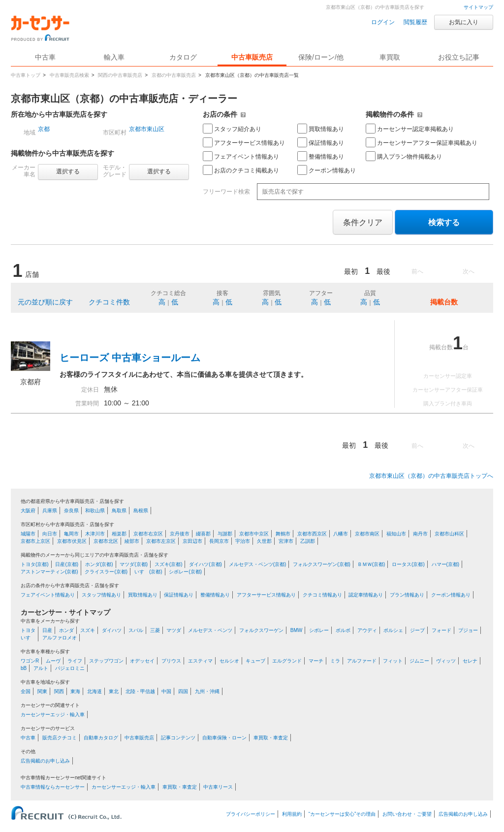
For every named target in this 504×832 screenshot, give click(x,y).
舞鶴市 (283, 534)
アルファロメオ (60, 638)
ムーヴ (53, 661)
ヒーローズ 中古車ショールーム (130, 358)
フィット (393, 661)
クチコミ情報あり (322, 595)
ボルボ (343, 630)
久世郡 (264, 541)
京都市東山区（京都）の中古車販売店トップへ (431, 476)
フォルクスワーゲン (261, 630)
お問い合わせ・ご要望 (407, 814)
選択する (68, 171)
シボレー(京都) (185, 572)
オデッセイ (142, 661)
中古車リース (218, 787)
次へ (469, 271)
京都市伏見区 (72, 541)
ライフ (75, 661)
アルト (41, 668)
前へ (417, 271)
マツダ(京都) (134, 564)
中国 (166, 691)
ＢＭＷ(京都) (371, 564)
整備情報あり (321, 156)
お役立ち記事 (459, 57)
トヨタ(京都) (35, 564)
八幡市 (341, 534)
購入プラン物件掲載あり (404, 156)
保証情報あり (321, 142)
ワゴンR (30, 661)
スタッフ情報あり (101, 595)
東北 (114, 691)
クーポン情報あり (327, 170)
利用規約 (292, 814)
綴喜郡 (203, 534)
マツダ (174, 630)
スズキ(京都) (169, 564)
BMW (296, 630)
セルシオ (229, 661)
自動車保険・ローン (224, 738)
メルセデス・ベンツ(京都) (258, 564)
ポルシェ (393, 630)
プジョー (468, 630)
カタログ (183, 57)
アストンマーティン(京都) (49, 572)
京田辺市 (192, 541)
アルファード (362, 661)
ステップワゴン (106, 661)
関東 (42, 691)
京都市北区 (106, 541)
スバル (136, 630)
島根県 (141, 511)
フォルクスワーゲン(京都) (322, 564)
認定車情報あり (366, 595)
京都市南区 (367, 534)
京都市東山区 (147, 129)
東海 (75, 691)
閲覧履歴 (415, 22)
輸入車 (114, 57)
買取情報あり (321, 129)
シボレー (319, 630)
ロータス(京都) (408, 564)
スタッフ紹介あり (232, 129)
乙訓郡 (308, 541)
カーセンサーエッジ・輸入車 (53, 715)
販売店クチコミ (60, 738)
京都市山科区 (449, 534)
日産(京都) (67, 564)
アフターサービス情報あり (244, 142)
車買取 (390, 57)
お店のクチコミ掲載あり (241, 170)
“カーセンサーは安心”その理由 (342, 814)
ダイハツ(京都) (205, 564)
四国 (183, 691)
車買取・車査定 (271, 738)
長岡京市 (219, 541)
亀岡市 (71, 534)
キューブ (255, 661)
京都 (44, 129)
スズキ (88, 630)
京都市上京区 (35, 541)
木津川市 (95, 534)
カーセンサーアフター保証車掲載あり (422, 142)
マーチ (316, 661)
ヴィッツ (446, 661)
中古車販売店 (252, 57)
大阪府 (28, 511)
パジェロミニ (70, 668)
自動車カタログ (101, 738)
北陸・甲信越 (140, 691)
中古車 (28, 738)
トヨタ (28, 630)
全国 (26, 691)
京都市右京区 (148, 534)
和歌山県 (95, 511)
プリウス (171, 661)
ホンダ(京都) (99, 564)
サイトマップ (478, 7)
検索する (444, 222)
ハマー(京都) (446, 564)
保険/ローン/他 (321, 57)
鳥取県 (119, 511)
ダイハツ (112, 630)
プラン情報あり (407, 595)
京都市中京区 (254, 534)
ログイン (383, 22)
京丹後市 (180, 534)
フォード (441, 630)
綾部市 (132, 541)
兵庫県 (50, 511)
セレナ (470, 661)
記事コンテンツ (178, 738)
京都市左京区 (161, 541)
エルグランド (287, 661)
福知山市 (396, 534)
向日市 (50, 534)
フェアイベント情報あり (241, 156)
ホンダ (66, 630)
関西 (59, 691)
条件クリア (363, 222)
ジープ (417, 630)
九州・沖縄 (207, 691)
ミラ (335, 661)
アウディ (367, 630)
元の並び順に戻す (45, 302)
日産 (47, 630)
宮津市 (286, 541)
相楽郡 (119, 534)
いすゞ (28, 638)
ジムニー (419, 661)
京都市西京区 (312, 534)
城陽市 (28, 534)
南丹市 (420, 534)
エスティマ (200, 661)
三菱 (155, 630)
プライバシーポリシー (251, 814)
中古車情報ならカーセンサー (53, 787)
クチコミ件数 (109, 302)
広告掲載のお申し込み (45, 761)
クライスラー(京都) (106, 572)
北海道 (94, 691)
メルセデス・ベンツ (210, 630)
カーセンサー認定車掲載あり (410, 129)
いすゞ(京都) (148, 572)
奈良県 (71, 511)
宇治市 (243, 541)
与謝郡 (225, 534)
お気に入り (464, 22)
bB (24, 668)
